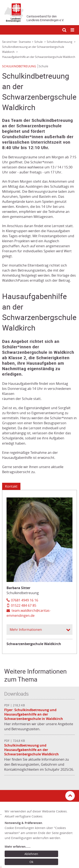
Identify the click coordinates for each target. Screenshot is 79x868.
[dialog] (40, 837)
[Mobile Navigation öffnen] (73, 30)
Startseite (25, 42)
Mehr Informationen (26, 630)
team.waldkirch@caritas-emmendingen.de (29, 613)
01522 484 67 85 (24, 605)
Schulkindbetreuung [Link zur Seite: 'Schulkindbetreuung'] (60, 42)
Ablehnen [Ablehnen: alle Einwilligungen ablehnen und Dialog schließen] (31, 854)
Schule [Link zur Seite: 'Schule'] (39, 42)
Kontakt (11, 486)
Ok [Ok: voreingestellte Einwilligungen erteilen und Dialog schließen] (31, 862)
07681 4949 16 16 (25, 600)
